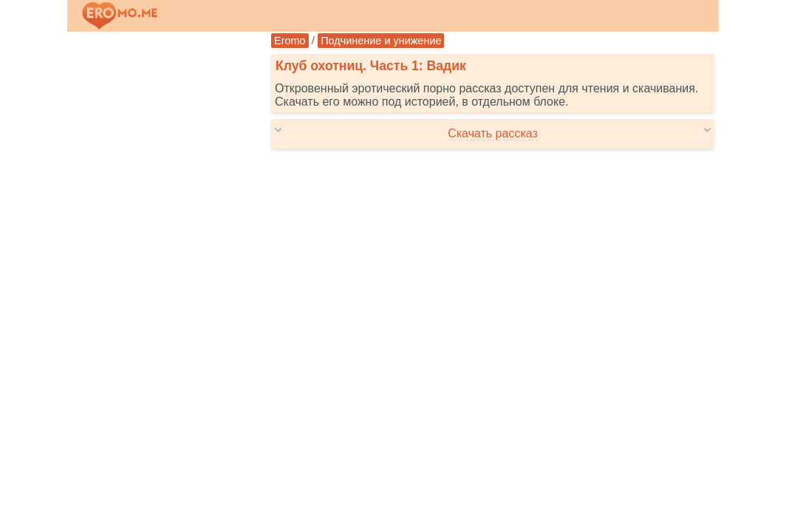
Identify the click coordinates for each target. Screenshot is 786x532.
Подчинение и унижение (381, 41)
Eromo (290, 41)
